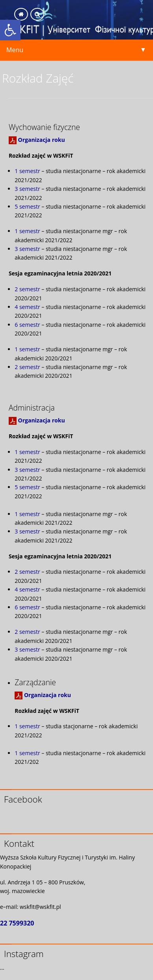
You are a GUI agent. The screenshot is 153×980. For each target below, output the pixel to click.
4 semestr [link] (27, 307)
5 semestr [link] (27, 206)
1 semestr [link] (27, 171)
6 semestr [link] (27, 325)
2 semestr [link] (27, 289)
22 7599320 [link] (17, 923)
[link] (10, 30)
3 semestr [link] (27, 189)
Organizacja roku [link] (42, 140)
